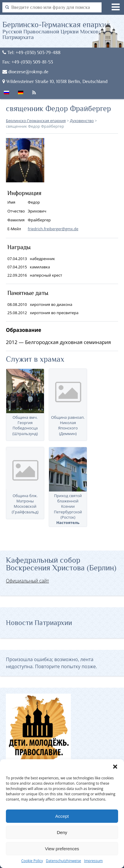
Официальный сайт (27, 581)
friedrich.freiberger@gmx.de (53, 229)
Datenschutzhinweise (63, 861)
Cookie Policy (32, 861)
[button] (115, 767)
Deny (62, 832)
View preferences (62, 849)
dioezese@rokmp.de (25, 72)
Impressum (93, 861)
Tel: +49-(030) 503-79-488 (31, 52)
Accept (62, 816)
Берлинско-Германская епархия (63, 30)
